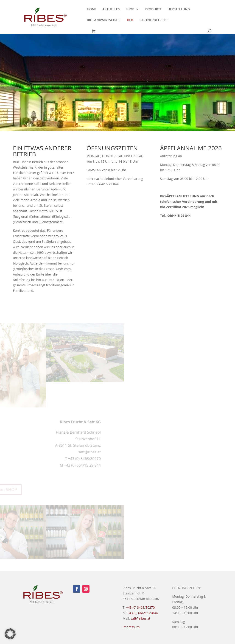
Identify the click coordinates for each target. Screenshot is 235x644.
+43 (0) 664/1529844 (142, 613)
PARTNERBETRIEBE (154, 20)
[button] (10, 634)
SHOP (130, 9)
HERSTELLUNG (179, 9)
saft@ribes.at (140, 618)
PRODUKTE (153, 9)
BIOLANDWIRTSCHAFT (104, 20)
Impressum (131, 627)
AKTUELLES (111, 9)
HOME (92, 9)
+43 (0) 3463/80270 (141, 607)
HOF (130, 20)
